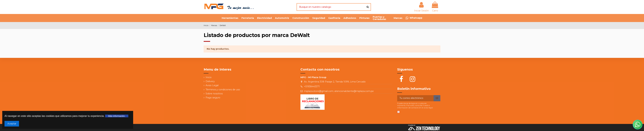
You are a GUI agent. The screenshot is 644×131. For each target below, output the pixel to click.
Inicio (209, 77)
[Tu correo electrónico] (415, 98)
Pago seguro (213, 98)
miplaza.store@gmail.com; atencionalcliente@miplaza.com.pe (339, 91)
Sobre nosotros (214, 94)
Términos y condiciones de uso (223, 90)
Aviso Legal (212, 85)
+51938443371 (312, 86)
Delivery (210, 81)
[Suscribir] (437, 98)
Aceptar (12, 124)
